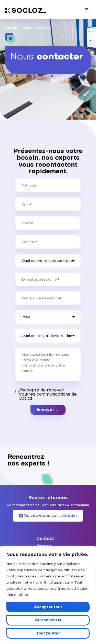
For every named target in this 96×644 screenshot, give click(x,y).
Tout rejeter (48, 633)
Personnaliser (48, 620)
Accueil (12, 28)
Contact (45, 538)
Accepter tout (48, 607)
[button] (86, 10)
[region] (48, 595)
